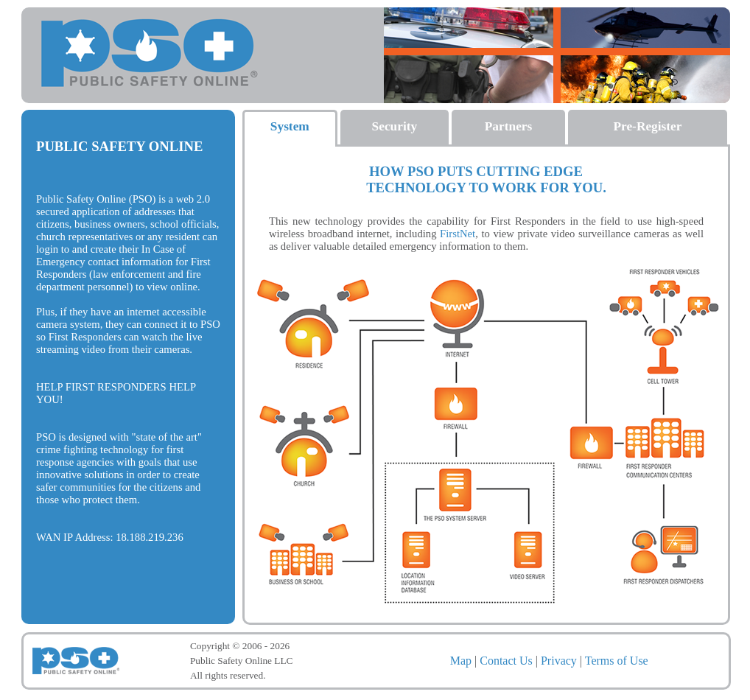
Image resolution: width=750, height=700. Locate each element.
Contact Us (506, 661)
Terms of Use (617, 661)
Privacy (559, 661)
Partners (508, 126)
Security (395, 126)
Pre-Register (647, 126)
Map (461, 661)
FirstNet (458, 234)
